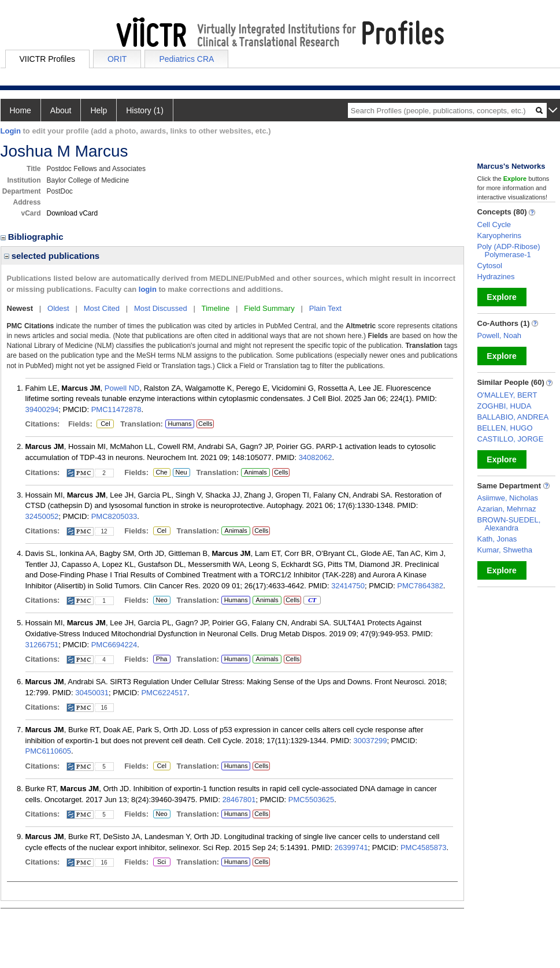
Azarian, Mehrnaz (507, 509)
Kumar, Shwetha (505, 550)
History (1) (145, 110)
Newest (20, 308)
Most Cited (102, 308)
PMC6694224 (114, 645)
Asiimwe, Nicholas (508, 498)
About (61, 110)
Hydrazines (496, 277)
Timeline (216, 308)
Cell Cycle (494, 225)
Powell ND (122, 388)
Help (99, 110)
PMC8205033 (114, 516)
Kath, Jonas (497, 539)
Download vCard (73, 213)
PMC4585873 (424, 848)
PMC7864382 (420, 586)
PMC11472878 (116, 409)
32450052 (42, 516)
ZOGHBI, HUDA (505, 406)
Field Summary (269, 308)
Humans (179, 424)
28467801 (239, 800)
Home (21, 110)
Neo (162, 600)
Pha (162, 659)
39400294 (42, 409)
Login (11, 131)
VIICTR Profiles (47, 59)
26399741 (351, 848)
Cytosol (490, 266)
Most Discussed (161, 308)
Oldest (58, 308)
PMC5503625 (311, 800)
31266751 (42, 645)
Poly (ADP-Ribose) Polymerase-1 (509, 251)
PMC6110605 (49, 751)
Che (160, 473)
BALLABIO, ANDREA (513, 417)
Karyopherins (500, 235)
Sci (160, 862)
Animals (256, 472)
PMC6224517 (164, 693)
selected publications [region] (52, 256)
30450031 (92, 693)
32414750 (348, 586)
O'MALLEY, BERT (507, 395)
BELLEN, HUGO (505, 428)
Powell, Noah (500, 335)
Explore (501, 297)
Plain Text (325, 308)
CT (312, 600)
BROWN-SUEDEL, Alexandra (509, 524)
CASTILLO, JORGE (511, 439)
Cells (205, 424)
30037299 (370, 741)
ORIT (117, 59)
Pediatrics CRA (186, 59)
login (148, 289)
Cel (105, 424)
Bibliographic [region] (33, 237)
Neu (180, 473)
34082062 (316, 457)
